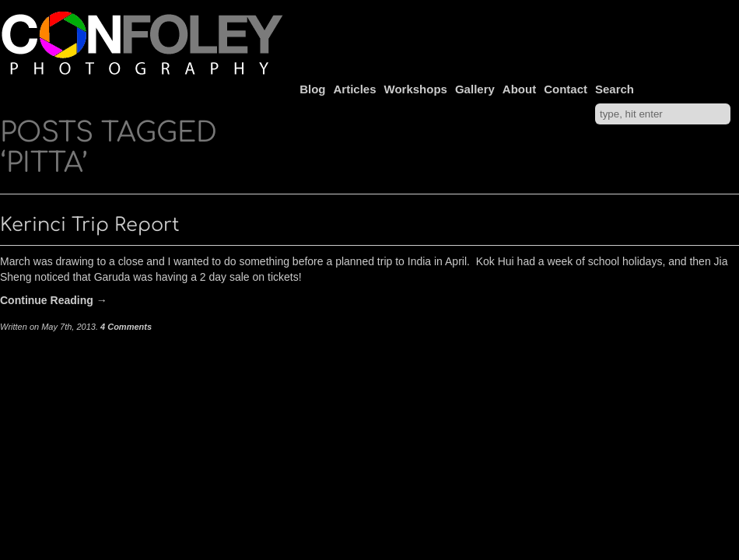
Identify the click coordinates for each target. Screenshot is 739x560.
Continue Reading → (54, 300)
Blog (312, 89)
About (519, 89)
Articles (355, 89)
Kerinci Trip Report (90, 225)
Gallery (475, 89)
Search (615, 89)
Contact (566, 89)
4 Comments (126, 327)
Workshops (416, 89)
